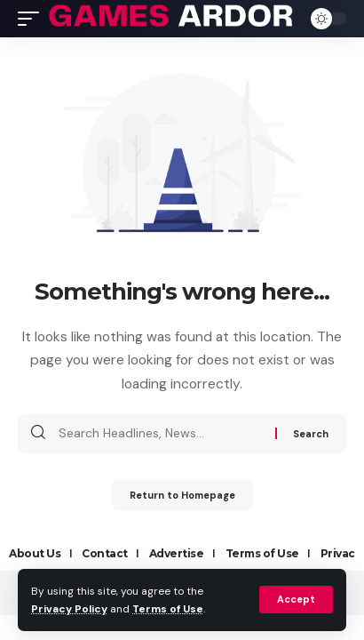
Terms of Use (168, 609)
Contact (105, 553)
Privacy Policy (69, 609)
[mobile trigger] (33, 19)
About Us (35, 553)
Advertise (177, 553)
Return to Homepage (182, 495)
